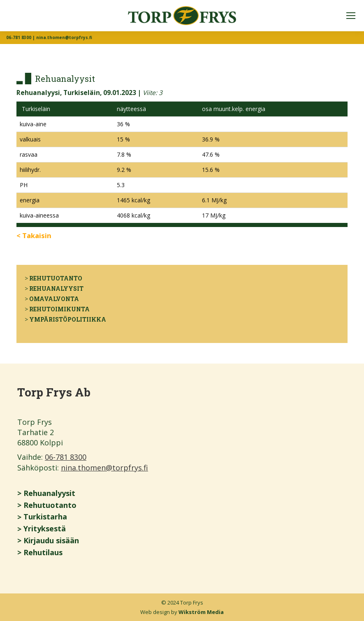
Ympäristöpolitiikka (68, 319)
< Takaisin (34, 235)
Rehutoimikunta (59, 309)
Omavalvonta (54, 299)
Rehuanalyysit (56, 288)
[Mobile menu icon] (351, 16)
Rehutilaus (43, 552)
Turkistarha (45, 517)
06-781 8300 (66, 457)
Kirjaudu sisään (51, 540)
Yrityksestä (45, 528)
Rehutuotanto (56, 278)
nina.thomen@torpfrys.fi (104, 468)
